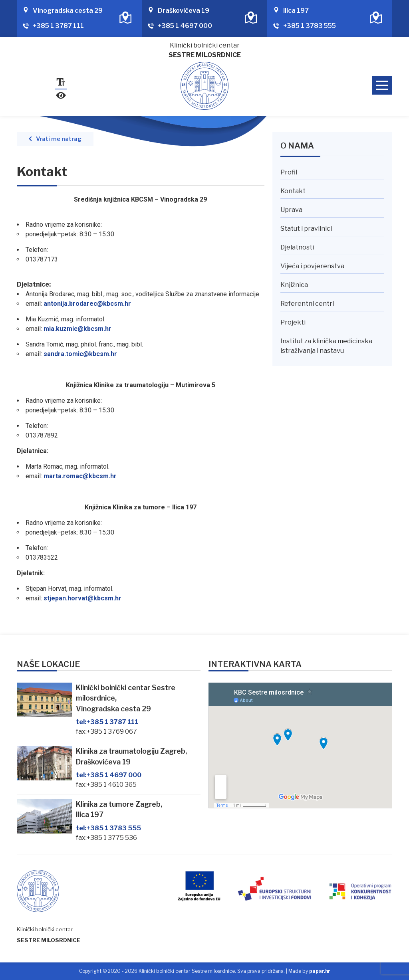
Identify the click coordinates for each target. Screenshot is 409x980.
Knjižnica (294, 285)
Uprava (291, 210)
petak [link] (69, 234)
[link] (41, 234)
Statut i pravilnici (306, 229)
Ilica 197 (296, 11)
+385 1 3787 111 (58, 26)
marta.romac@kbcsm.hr (80, 476)
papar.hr (320, 971)
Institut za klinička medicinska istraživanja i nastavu (326, 346)
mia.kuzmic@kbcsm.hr (77, 329)
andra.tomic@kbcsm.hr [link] (82, 354)
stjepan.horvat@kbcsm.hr (82, 598)
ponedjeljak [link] (41, 234)
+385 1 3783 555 (310, 26)
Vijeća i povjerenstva (312, 266)
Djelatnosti (297, 247)
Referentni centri (307, 304)
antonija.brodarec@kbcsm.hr (87, 304)
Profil (289, 172)
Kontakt (293, 191)
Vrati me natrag (59, 139)
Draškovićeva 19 (184, 11)
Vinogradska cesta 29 (68, 11)
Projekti (293, 322)
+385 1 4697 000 (185, 26)
